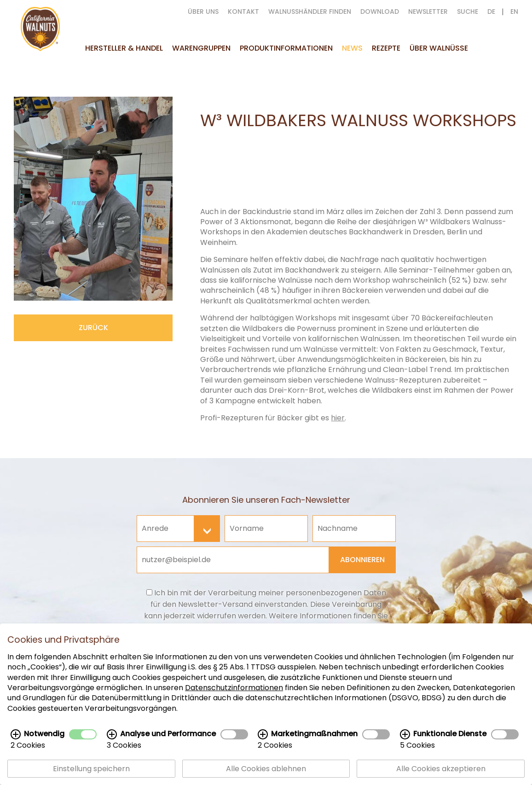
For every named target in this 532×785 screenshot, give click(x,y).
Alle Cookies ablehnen (266, 770)
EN (514, 12)
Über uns (203, 12)
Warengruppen (201, 48)
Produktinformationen (286, 48)
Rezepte (386, 48)
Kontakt (243, 12)
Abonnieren (362, 560)
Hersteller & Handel (124, 48)
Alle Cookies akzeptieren (441, 770)
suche (468, 12)
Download (380, 12)
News (352, 48)
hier (338, 418)
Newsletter (428, 12)
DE (491, 12)
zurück (93, 328)
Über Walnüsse (439, 48)
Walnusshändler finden (310, 12)
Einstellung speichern (91, 770)
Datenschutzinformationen (234, 689)
